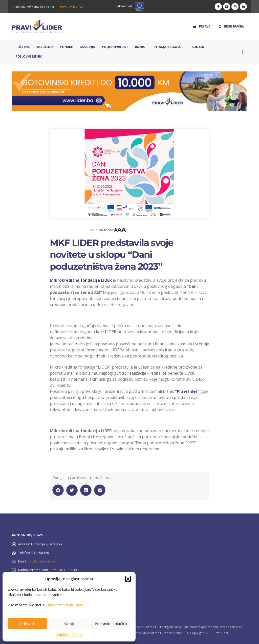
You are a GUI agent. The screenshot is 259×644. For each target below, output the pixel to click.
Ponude (67, 47)
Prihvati (27, 624)
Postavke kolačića (111, 624)
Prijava (201, 26)
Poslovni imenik (29, 56)
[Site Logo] (37, 26)
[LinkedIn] (243, 7)
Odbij (69, 624)
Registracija (231, 26)
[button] (128, 579)
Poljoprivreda (114, 47)
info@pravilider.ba (70, 6)
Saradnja (88, 47)
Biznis (140, 47)
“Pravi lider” (187, 391)
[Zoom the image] (129, 74)
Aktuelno (45, 47)
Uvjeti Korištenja (69, 635)
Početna (23, 47)
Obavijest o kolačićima (65, 605)
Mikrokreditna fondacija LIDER (81, 280)
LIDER (111, 332)
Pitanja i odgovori (169, 47)
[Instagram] (235, 7)
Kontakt (199, 47)
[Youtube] (227, 7)
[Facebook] (218, 7)
